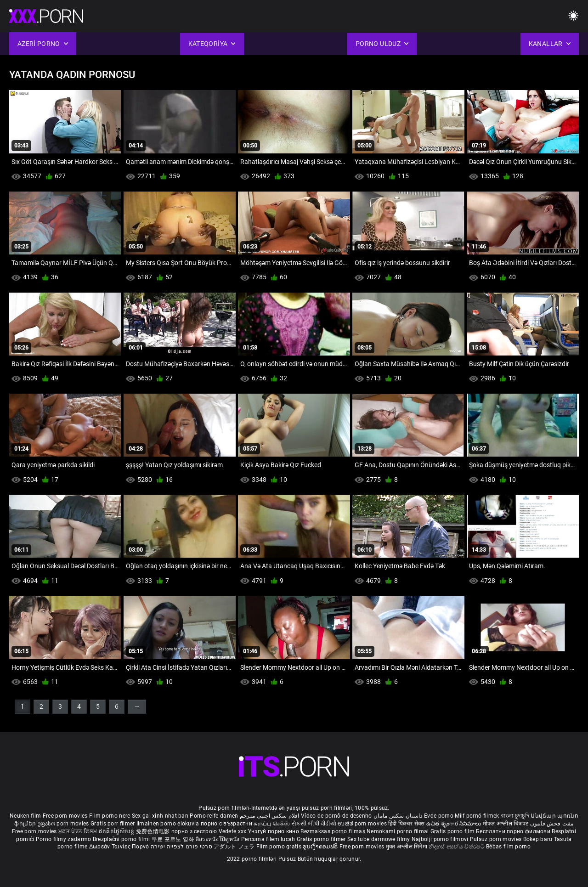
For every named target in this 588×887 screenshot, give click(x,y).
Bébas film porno (508, 847)
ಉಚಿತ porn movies (363, 824)
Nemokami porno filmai (399, 831)
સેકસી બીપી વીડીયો (314, 824)
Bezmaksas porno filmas (334, 831)
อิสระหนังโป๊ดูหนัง (218, 839)
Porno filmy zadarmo (64, 839)
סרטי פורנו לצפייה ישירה (181, 847)
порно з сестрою (194, 831)
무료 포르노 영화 (174, 839)
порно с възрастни (226, 824)
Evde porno (439, 816)
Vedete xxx (233, 831)
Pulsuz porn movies (497, 839)
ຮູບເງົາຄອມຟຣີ (321, 847)
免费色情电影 (154, 831)
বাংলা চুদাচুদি (515, 816)
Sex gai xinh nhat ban (160, 816)
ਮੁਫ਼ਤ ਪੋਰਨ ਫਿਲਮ (79, 831)
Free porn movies (66, 816)
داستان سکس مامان (398, 816)
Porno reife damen (214, 816)
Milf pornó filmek (477, 816)
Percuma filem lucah (269, 839)
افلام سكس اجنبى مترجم (270, 816)
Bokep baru (538, 839)
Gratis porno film (453, 831)
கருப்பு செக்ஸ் (272, 824)
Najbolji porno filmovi (440, 839)
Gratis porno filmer (322, 839)
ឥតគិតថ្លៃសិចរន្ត (117, 831)
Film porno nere (110, 816)
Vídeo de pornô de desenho (336, 816)
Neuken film (25, 816)
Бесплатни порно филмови (514, 831)
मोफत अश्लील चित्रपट (506, 824)
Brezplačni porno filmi (122, 839)
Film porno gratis (280, 847)
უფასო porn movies (64, 824)
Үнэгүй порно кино (274, 831)
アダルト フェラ (234, 847)
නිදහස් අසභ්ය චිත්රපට (457, 847)
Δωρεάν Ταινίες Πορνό (120, 847)
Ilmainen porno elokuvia (169, 824)
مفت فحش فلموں (552, 824)
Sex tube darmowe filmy (379, 839)
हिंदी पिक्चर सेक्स (406, 824)
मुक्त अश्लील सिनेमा (407, 847)
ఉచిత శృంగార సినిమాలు (455, 824)
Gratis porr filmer (113, 824)
